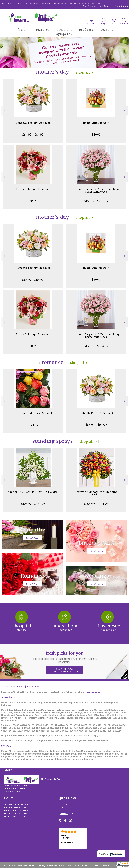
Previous (4, 111)
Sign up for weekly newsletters (65, 670)
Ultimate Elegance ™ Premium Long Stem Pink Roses (96, 190)
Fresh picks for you (64, 657)
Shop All (83, 72)
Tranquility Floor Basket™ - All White (33, 492)
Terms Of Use (65, 865)
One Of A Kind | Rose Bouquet (33, 413)
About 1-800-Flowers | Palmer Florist (22, 687)
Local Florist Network (101, 865)
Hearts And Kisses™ (96, 123)
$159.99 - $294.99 (96, 201)
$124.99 (33, 425)
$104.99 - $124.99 (33, 504)
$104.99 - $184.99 (96, 504)
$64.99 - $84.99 (33, 135)
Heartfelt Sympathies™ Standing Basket (96, 493)
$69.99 (96, 135)
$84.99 (33, 201)
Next (125, 111)
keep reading (93, 692)
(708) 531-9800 (14, 3)
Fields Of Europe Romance (33, 189)
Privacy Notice (81, 865)
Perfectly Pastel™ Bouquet (33, 123)
